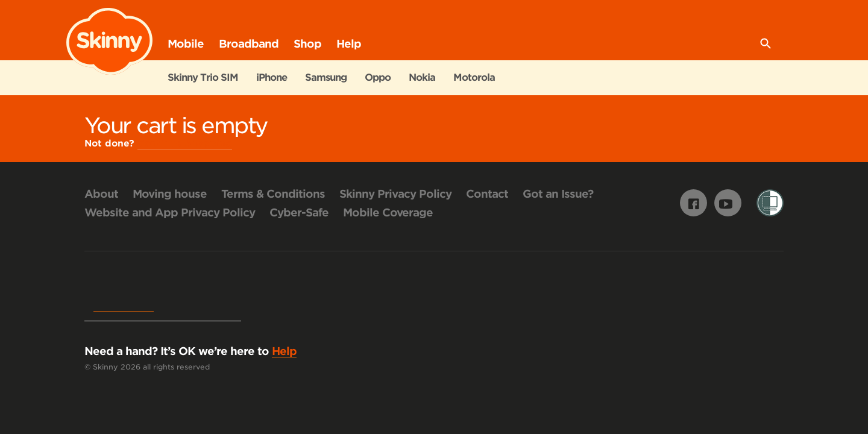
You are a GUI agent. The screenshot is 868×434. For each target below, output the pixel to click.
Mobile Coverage (388, 212)
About (101, 194)
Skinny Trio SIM (203, 77)
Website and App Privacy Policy (170, 212)
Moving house (170, 194)
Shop (307, 49)
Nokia (422, 77)
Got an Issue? (558, 194)
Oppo (378, 77)
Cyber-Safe (299, 212)
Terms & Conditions (273, 194)
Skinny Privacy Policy (395, 194)
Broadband (249, 44)
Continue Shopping (185, 143)
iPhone (272, 77)
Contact (487, 194)
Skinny (109, 42)
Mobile (186, 44)
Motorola (474, 77)
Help (349, 44)
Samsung (326, 77)
